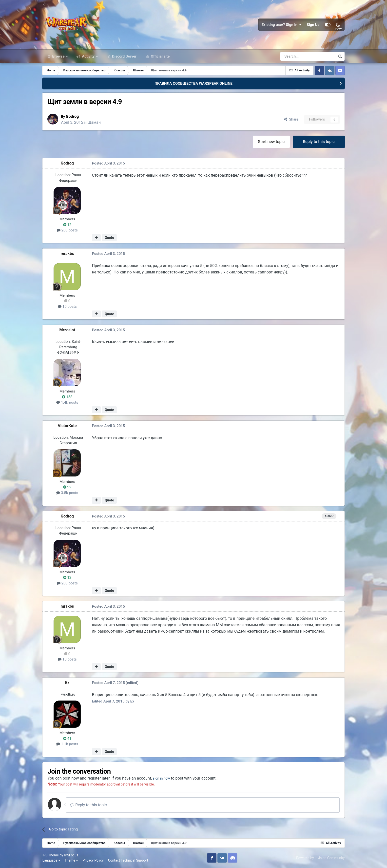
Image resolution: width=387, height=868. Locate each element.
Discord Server (124, 56)
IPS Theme (51, 855)
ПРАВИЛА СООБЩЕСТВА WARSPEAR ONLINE (193, 83)
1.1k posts (67, 744)
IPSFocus (71, 855)
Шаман (95, 122)
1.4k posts (67, 403)
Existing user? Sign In (282, 25)
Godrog (73, 116)
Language (51, 861)
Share (291, 120)
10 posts (67, 307)
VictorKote (67, 426)
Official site (160, 56)
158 (67, 397)
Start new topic (271, 142)
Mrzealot (67, 330)
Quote (109, 238)
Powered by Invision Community (320, 858)
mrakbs (67, 254)
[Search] (295, 56)
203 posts (67, 230)
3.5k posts (67, 493)
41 (67, 739)
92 (67, 487)
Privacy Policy (93, 861)
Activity (88, 56)
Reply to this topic (319, 142)
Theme (71, 861)
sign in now (163, 778)
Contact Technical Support (128, 861)
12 (67, 225)
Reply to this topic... (90, 805)
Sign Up (313, 25)
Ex (67, 683)
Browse (58, 56)
